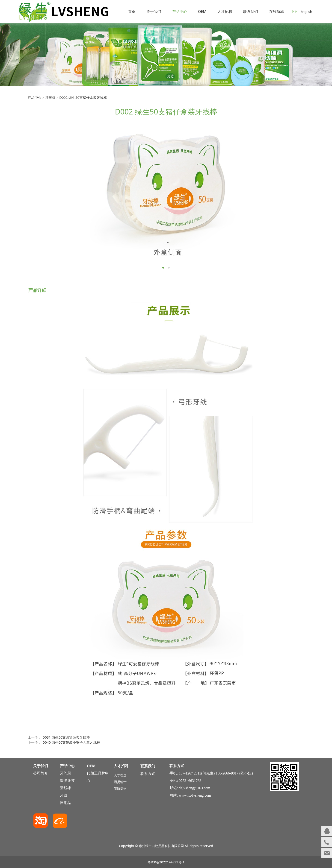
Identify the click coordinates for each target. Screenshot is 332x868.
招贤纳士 (120, 782)
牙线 (64, 795)
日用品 (65, 803)
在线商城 (276, 12)
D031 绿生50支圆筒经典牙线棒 (66, 737)
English (306, 12)
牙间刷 (65, 773)
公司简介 (41, 773)
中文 (294, 12)
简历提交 (120, 788)
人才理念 (120, 775)
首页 (132, 12)
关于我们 (154, 12)
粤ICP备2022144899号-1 (166, 862)
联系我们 (251, 12)
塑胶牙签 (67, 781)
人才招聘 (225, 12)
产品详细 (37, 290)
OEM (202, 12)
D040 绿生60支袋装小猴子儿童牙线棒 (71, 742)
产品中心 (180, 12)
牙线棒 (50, 97)
